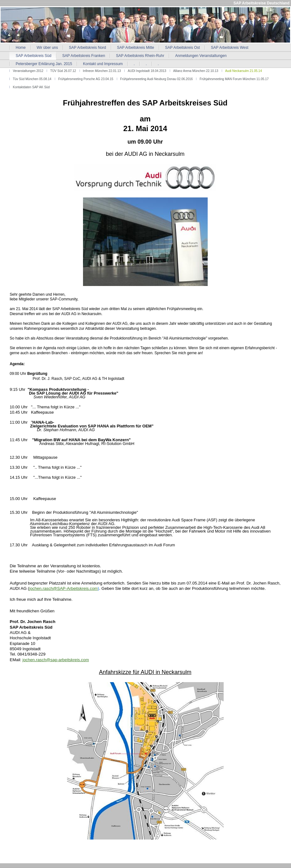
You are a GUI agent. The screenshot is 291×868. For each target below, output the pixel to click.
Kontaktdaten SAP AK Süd (31, 87)
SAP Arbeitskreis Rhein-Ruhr (140, 56)
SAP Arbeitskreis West (230, 48)
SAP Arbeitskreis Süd (34, 56)
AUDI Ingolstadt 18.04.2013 (147, 71)
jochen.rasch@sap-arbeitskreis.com (56, 660)
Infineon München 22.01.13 (102, 71)
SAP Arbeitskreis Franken (84, 56)
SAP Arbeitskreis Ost (182, 48)
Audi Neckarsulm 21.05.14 (244, 71)
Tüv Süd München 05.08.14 (32, 79)
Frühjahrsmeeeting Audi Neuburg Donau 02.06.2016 (157, 79)
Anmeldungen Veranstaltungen (201, 56)
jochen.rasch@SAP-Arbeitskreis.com (63, 588)
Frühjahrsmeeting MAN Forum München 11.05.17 (234, 79)
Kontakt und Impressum (103, 64)
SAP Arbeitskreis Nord (88, 48)
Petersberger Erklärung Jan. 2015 (44, 64)
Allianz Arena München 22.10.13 (196, 71)
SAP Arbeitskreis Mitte (136, 48)
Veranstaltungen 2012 (28, 71)
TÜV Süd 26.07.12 (63, 71)
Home (21, 48)
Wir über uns (47, 48)
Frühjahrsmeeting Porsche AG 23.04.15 (86, 79)
